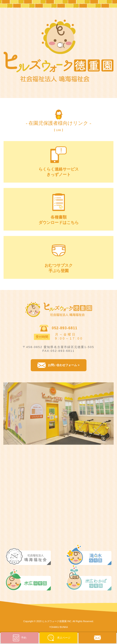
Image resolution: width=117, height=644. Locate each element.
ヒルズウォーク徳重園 (54, 621)
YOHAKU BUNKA (58, 627)
